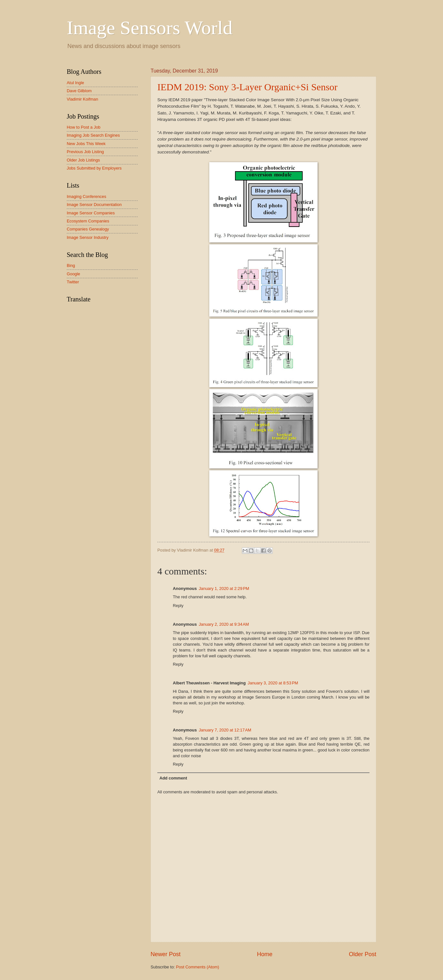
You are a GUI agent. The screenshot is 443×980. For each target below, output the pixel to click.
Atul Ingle (75, 83)
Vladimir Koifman (82, 99)
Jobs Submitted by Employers (94, 168)
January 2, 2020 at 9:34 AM (224, 624)
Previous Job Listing (85, 152)
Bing (71, 265)
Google (74, 274)
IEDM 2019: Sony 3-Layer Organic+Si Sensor (247, 87)
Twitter (73, 282)
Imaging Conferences (86, 196)
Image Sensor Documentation (94, 205)
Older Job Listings (83, 160)
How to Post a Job (84, 127)
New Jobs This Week (86, 144)
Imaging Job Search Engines (93, 135)
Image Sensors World (150, 28)
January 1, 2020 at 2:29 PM (224, 588)
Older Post (363, 954)
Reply (178, 606)
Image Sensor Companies (91, 213)
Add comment (173, 778)
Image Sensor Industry (88, 237)
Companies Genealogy (88, 229)
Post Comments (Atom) (198, 967)
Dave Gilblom (79, 91)
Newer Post (166, 954)
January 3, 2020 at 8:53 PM (273, 683)
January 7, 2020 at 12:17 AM (225, 730)
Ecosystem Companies (88, 221)
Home (265, 954)
